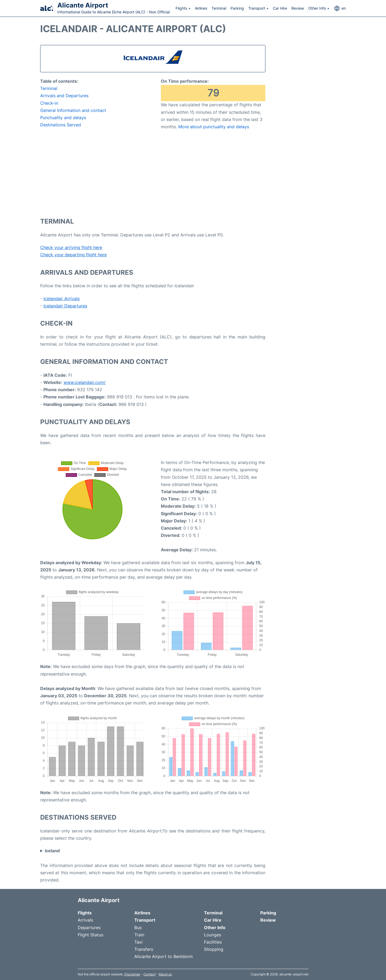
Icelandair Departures (65, 306)
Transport (145, 920)
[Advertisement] (153, 173)
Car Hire (280, 8)
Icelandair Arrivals (62, 299)
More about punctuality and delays (214, 127)
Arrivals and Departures (64, 96)
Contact (149, 974)
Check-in (49, 103)
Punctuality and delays (63, 118)
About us (165, 974)
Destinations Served (61, 125)
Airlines (201, 8)
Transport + (258, 8)
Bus (138, 928)
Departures (89, 928)
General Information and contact (73, 110)
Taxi (138, 942)
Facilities (213, 942)
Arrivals (85, 920)
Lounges (213, 935)
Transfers (144, 949)
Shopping (214, 949)
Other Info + (319, 8)
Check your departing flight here (73, 255)
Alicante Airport (83, 5)
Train (139, 935)
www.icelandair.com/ (85, 382)
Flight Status (90, 935)
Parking (237, 8)
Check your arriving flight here (71, 247)
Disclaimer (132, 974)
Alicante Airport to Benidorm (164, 956)
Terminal (219, 8)
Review (298, 8)
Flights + (183, 8)
